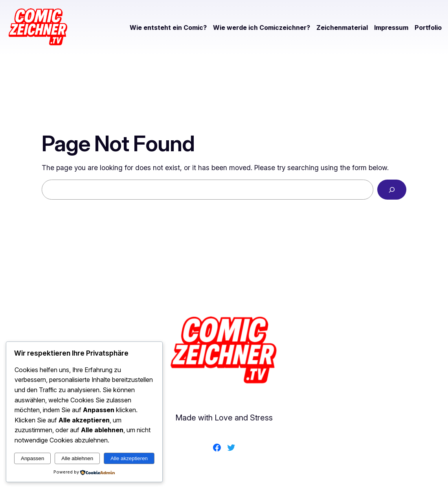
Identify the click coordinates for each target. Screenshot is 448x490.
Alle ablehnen (77, 458)
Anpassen (32, 458)
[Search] (392, 190)
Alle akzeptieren (129, 458)
